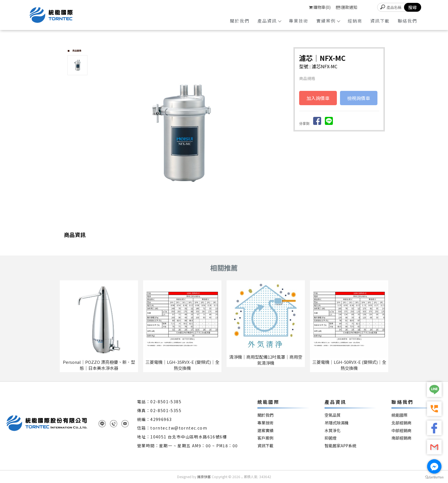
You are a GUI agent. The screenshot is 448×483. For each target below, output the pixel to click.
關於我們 (240, 21)
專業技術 (299, 21)
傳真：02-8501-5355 (159, 410)
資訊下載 (380, 21)
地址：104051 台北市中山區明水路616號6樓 (182, 437)
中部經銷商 (401, 431)
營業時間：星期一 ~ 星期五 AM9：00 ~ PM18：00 (187, 446)
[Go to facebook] (434, 466)
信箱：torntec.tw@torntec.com (172, 428)
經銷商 (355, 21)
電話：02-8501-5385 (159, 402)
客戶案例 (265, 438)
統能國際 (399, 415)
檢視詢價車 (359, 98)
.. (242, 477)
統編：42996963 (154, 419)
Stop (196, 222)
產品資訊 (269, 21)
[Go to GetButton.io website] (434, 477)
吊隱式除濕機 (337, 423)
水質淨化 (333, 431)
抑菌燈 (331, 438)
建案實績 (265, 431)
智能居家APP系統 (340, 446)
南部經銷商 (401, 438)
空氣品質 (333, 415)
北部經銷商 (401, 423)
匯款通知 (347, 7)
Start (192, 222)
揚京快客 (204, 477)
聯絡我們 (407, 21)
